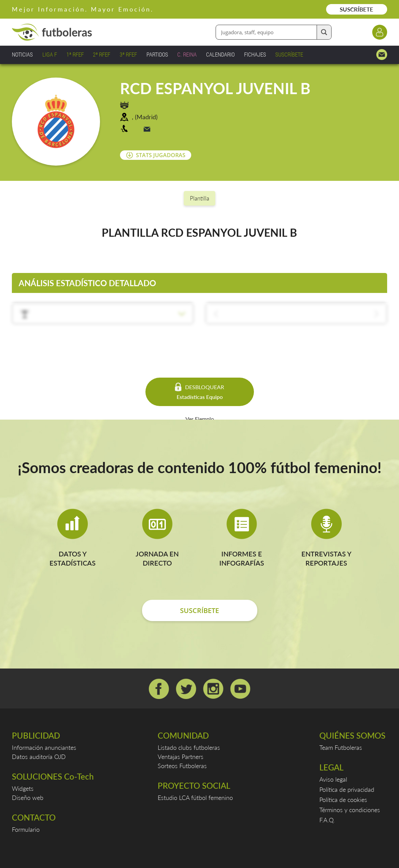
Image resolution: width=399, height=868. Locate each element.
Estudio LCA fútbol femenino (195, 798)
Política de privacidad (347, 789)
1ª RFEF (75, 54)
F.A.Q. (327, 820)
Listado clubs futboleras (189, 747)
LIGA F (50, 54)
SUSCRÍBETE (356, 9)
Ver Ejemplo (200, 419)
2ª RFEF (102, 54)
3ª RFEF (128, 54)
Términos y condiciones (350, 810)
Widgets (23, 788)
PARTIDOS (157, 54)
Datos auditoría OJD (39, 757)
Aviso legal (333, 779)
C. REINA (187, 54)
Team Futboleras (341, 747)
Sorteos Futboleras (182, 766)
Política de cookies (343, 800)
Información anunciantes (44, 747)
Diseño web (28, 798)
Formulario (26, 829)
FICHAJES (255, 54)
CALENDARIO (220, 54)
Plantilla (199, 198)
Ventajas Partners (181, 757)
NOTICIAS (22, 54)
